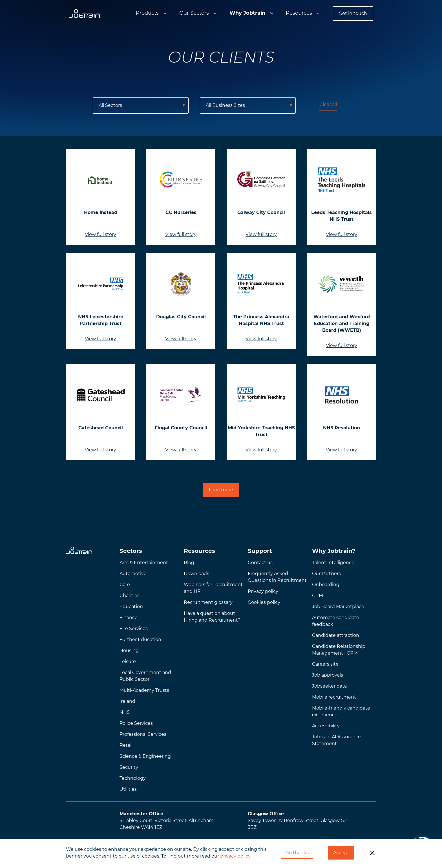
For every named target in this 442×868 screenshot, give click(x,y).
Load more (221, 490)
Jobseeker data (329, 686)
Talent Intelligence (333, 563)
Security (129, 767)
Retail (126, 745)
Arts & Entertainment (144, 563)
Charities (130, 596)
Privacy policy (263, 591)
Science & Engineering (145, 756)
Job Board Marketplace (338, 607)
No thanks (297, 853)
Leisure (128, 662)
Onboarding (326, 585)
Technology (133, 778)
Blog (189, 563)
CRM (318, 596)
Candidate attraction (336, 635)
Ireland (127, 701)
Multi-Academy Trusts (144, 690)
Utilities (128, 789)
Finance (129, 618)
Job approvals (328, 675)
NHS (125, 712)
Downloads (196, 574)
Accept (341, 853)
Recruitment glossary (208, 602)
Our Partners (326, 574)
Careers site (325, 664)
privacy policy (235, 856)
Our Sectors (194, 13)
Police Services (136, 723)
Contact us (260, 563)
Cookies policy (264, 602)
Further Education (140, 640)
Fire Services (134, 629)
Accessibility (326, 726)
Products (147, 13)
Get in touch (353, 13)
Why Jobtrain (247, 13)
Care (125, 585)
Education (131, 607)
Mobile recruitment (334, 697)
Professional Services (143, 734)
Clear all (328, 104)
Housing (129, 651)
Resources (299, 13)
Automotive (133, 574)
